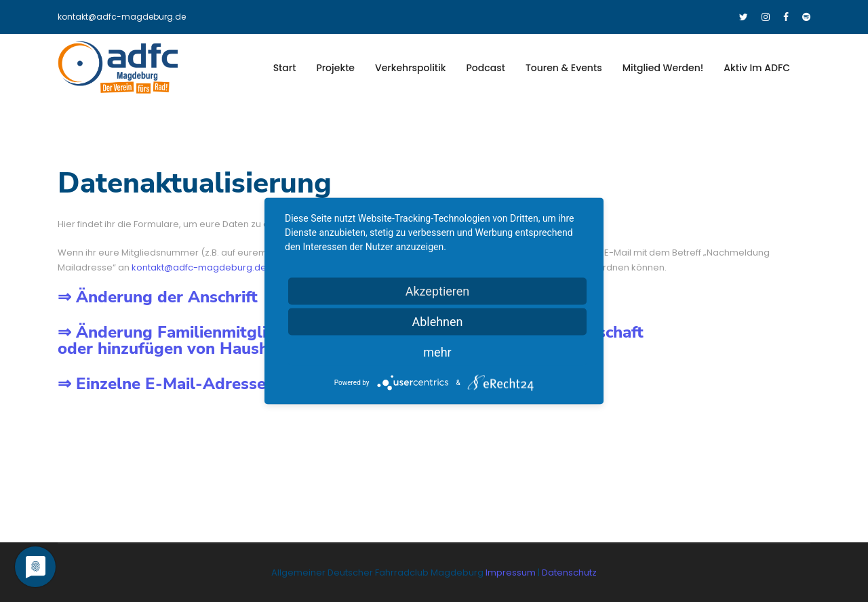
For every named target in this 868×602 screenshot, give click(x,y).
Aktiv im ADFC (757, 68)
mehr (437, 352)
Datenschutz (569, 573)
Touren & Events (564, 68)
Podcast (486, 68)
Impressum (512, 573)
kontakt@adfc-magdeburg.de (122, 17)
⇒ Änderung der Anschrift (158, 297)
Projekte (335, 68)
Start (285, 68)
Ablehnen (437, 322)
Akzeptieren (438, 291)
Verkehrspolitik (411, 68)
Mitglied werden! (663, 68)
